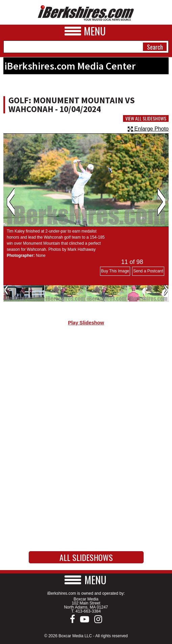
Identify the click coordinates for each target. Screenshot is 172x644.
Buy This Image (115, 271)
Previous (11, 202)
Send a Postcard (148, 271)
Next (161, 202)
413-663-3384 (88, 611)
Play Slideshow (86, 323)
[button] (86, 580)
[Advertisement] (86, 388)
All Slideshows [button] (86, 557)
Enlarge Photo (148, 129)
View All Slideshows (146, 118)
